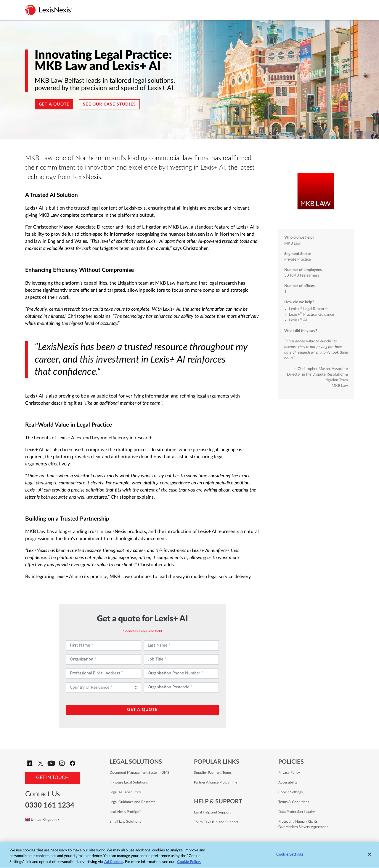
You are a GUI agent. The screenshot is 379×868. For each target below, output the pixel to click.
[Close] (370, 855)
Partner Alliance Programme (216, 782)
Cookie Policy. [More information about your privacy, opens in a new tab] (189, 863)
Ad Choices (114, 863)
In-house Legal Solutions (129, 782)
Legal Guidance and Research (133, 802)
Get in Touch (52, 778)
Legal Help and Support (212, 812)
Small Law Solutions (125, 821)
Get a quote (54, 104)
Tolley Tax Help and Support (216, 822)
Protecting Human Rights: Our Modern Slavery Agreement (303, 824)
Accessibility (288, 782)
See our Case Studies (109, 104)
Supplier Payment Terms (213, 773)
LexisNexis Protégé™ (125, 812)
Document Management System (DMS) (140, 773)
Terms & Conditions (294, 802)
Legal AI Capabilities (125, 792)
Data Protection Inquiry (297, 812)
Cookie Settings (290, 792)
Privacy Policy (289, 773)
